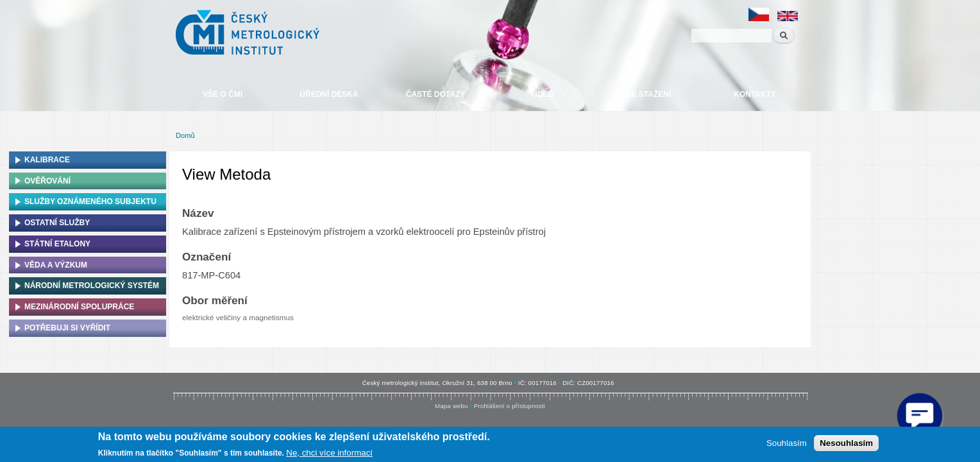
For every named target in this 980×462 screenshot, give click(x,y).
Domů (185, 135)
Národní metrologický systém (92, 286)
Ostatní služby (57, 223)
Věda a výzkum (56, 265)
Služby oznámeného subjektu (90, 201)
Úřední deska (329, 94)
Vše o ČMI (223, 94)
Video (542, 94)
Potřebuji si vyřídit (67, 328)
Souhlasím (787, 443)
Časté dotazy (435, 94)
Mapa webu (451, 406)
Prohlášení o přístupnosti (510, 406)
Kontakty (755, 94)
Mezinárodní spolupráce (79, 307)
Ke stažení (648, 94)
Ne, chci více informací (329, 453)
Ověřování (47, 181)
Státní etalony (57, 244)
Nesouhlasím (846, 443)
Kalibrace (47, 160)
